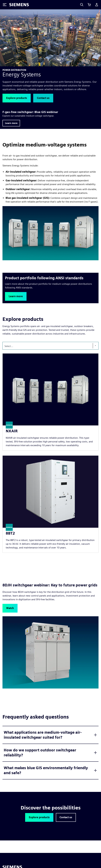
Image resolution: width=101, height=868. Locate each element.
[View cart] (89, 5)
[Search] (82, 5)
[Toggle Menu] (5, 5)
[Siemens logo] (19, 5)
